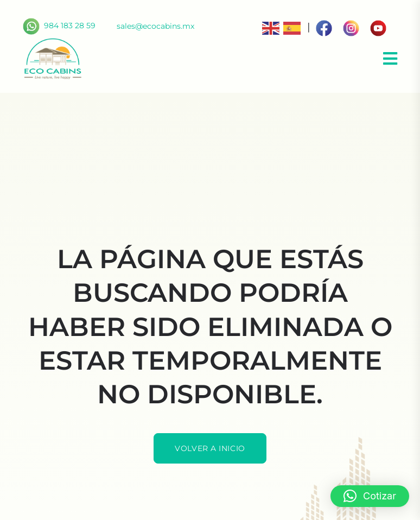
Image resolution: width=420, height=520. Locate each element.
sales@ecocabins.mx (155, 26)
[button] (370, 496)
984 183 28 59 (59, 26)
